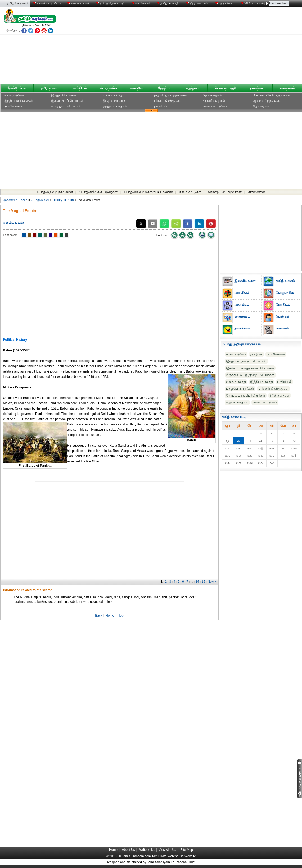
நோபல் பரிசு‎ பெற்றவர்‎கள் (272, 95)
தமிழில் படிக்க (14, 223)
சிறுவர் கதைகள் (214, 101)
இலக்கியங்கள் (17, 88)
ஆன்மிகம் (137, 88)
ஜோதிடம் (165, 88)
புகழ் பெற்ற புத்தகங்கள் (170, 95)
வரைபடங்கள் (78, 3)
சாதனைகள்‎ (257, 192)
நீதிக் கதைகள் (213, 95)
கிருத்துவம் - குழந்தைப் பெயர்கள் (250, 375)
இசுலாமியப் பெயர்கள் (67, 101)
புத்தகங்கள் (225, 3)
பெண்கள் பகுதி (225, 88)
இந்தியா (256, 354)
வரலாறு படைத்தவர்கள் (225, 192)
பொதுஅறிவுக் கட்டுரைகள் (98, 192)
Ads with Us (168, 850)
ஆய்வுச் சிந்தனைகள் (267, 101)
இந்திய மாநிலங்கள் (18, 101)
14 (197, 582)
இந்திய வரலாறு (114, 101)
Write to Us (147, 850)
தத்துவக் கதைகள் (115, 106)
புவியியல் (160, 106)
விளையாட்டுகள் (215, 106)
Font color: (10, 235)
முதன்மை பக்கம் (15, 200)
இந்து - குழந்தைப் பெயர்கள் (246, 361)
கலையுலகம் (287, 88)
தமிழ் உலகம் (50, 88)
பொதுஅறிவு (108, 88)
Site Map (187, 850)
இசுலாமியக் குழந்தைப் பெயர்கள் (250, 368)
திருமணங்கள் (198, 3)
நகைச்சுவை (258, 88)
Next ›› (213, 582)
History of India (63, 200)
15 (203, 582)
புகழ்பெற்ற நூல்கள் (240, 389)
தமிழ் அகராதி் (168, 3)
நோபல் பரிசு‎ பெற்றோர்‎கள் (246, 396)
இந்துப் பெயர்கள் (64, 95)
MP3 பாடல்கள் (253, 3)
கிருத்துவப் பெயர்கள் (66, 106)
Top (121, 616)
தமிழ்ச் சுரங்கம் (18, 3)
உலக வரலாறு (113, 95)
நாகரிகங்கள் (13, 106)
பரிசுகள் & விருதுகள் (168, 101)
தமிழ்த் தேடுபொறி (111, 3)
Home (110, 616)
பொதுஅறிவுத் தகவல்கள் (55, 192)
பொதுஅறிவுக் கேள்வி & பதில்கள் (148, 192)
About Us (128, 850)
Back (99, 616)
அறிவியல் (80, 88)
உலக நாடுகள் (14, 95)
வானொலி (141, 3)
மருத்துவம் (193, 88)
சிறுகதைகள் (261, 106)
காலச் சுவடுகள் (190, 192)
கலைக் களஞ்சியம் (47, 3)
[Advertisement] (202, 47)
